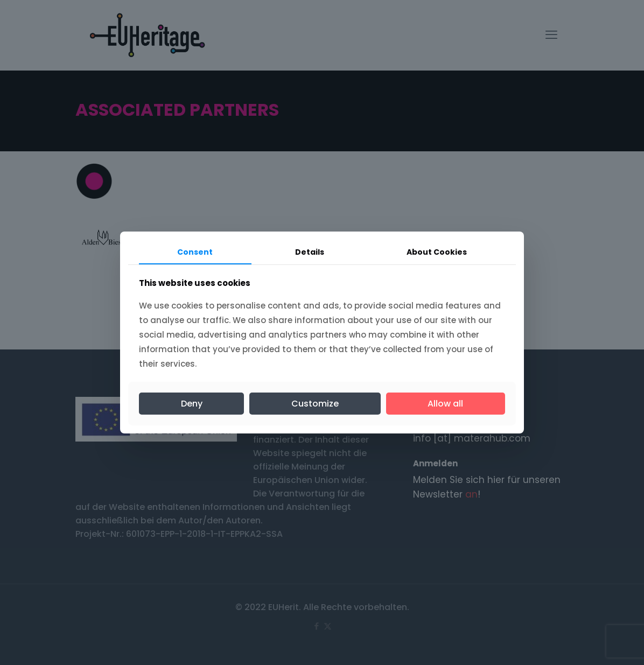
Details (310, 252)
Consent (195, 252)
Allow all (445, 404)
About (437, 252)
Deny (192, 404)
